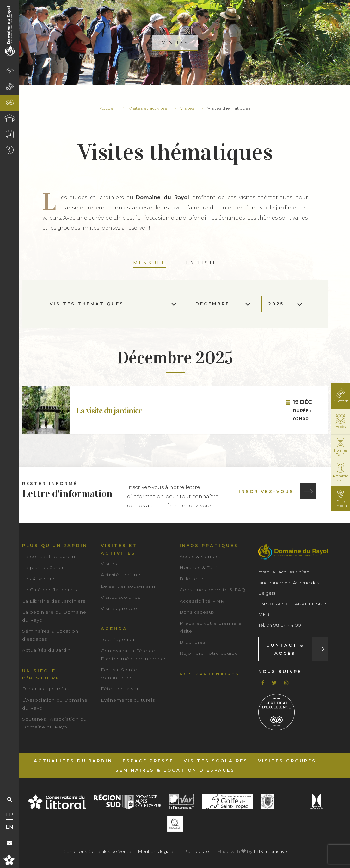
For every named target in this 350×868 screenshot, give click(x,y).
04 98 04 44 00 (284, 625)
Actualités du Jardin (46, 650)
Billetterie (192, 579)
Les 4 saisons (39, 579)
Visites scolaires (121, 597)
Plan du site (196, 851)
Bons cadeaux (197, 612)
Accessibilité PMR (202, 601)
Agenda (114, 629)
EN (9, 827)
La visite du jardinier (109, 411)
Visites (187, 108)
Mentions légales (157, 851)
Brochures (193, 642)
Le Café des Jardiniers (49, 590)
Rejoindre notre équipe (209, 653)
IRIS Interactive (270, 851)
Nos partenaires (209, 674)
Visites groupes (120, 608)
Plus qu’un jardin (55, 545)
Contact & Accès (285, 649)
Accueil (107, 108)
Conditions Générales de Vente (97, 851)
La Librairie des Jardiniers (54, 601)
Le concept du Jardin (49, 556)
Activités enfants (121, 575)
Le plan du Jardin (44, 567)
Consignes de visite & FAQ (212, 590)
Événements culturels (128, 700)
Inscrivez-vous (266, 491)
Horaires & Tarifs (200, 567)
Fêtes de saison (120, 689)
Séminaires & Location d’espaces (175, 770)
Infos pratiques (209, 545)
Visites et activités (148, 108)
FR (9, 815)
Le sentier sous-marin (128, 586)
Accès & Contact (200, 556)
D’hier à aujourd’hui (46, 689)
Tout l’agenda (118, 639)
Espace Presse (148, 761)
